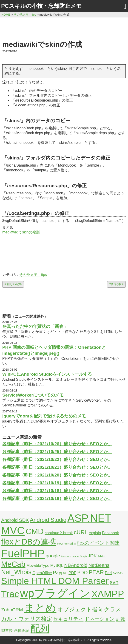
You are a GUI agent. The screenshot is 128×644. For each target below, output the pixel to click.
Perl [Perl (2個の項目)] (108, 573)
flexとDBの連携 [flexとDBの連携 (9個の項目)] (29, 542)
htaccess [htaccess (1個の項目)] (66, 556)
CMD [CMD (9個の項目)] (35, 531)
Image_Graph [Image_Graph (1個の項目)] (79, 556)
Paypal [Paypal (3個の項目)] (60, 572)
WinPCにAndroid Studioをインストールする (47, 374)
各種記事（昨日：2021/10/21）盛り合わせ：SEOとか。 (57, 467)
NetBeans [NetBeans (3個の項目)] (99, 565)
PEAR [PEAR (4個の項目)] (96, 572)
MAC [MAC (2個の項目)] (102, 556)
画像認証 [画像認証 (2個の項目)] (22, 631)
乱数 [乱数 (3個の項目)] (120, 619)
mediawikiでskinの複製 (21, 232)
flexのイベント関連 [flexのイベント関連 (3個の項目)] (98, 543)
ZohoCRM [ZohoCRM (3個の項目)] (12, 610)
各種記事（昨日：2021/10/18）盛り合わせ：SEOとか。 (57, 491)
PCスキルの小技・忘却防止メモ (41, 6)
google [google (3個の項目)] (53, 556)
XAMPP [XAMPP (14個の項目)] (108, 594)
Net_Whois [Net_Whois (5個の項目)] (16, 572)
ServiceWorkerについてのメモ (33, 395)
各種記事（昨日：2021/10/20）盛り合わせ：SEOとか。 (57, 475)
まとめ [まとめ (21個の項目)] (40, 608)
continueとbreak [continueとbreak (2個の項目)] (59, 533)
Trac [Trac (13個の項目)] (10, 594)
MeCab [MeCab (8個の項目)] (13, 564)
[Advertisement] (64, 28)
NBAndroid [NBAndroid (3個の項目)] (76, 565)
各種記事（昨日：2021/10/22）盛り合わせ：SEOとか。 (57, 459)
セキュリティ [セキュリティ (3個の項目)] (68, 619)
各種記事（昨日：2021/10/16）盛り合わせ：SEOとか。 (57, 498)
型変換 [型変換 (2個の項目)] (7, 631)
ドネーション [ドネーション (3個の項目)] (100, 619)
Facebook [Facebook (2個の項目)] (111, 533)
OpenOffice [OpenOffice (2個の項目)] (42, 573)
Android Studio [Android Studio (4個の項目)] (48, 520)
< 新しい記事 (13, 284)
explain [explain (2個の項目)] (95, 533)
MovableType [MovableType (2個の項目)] (38, 566)
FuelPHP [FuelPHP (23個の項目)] (23, 554)
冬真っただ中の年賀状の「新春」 (35, 326)
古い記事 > (116, 284)
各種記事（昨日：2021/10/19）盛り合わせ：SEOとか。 (57, 483)
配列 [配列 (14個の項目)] (40, 629)
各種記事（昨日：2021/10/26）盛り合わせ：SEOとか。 (57, 444)
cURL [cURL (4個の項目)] (81, 532)
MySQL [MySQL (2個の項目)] (57, 566)
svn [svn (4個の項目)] (114, 582)
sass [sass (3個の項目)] (118, 572)
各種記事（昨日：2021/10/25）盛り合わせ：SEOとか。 (57, 452)
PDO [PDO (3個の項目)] (82, 572)
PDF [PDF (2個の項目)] (72, 573)
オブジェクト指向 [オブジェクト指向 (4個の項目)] (80, 609)
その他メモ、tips (33, 275)
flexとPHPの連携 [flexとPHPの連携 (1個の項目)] (67, 544)
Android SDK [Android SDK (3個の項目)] (15, 520)
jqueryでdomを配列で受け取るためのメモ (44, 416)
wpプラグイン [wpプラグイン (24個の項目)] (55, 593)
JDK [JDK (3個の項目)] (92, 556)
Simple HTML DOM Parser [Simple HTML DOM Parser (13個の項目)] (55, 581)
